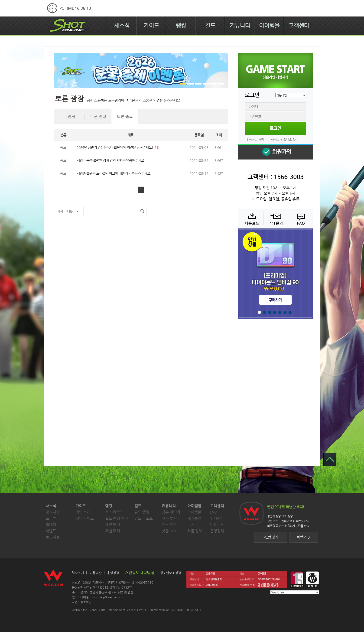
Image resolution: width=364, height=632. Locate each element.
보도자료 (53, 537)
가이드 (151, 26)
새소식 (122, 26)
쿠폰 (191, 525)
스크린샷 (169, 525)
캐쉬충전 (194, 518)
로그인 (275, 128)
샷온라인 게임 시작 (275, 70)
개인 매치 (113, 525)
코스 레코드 (114, 512)
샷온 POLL (170, 531)
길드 (210, 26)
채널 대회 (113, 531)
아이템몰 (269, 26)
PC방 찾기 (271, 537)
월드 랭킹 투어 (117, 518)
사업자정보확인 (82, 602)
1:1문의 (216, 518)
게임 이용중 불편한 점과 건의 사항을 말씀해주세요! (111, 160)
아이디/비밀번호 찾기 (285, 140)
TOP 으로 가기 (330, 459)
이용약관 (95, 573)
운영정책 (217, 531)
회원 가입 (275, 152)
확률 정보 (195, 531)
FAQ (300, 218)
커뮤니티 (240, 26)
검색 (142, 211)
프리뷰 (51, 518)
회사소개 (78, 573)
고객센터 (299, 26)
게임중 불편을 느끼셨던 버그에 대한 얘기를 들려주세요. (114, 173)
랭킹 (181, 26)
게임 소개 (83, 512)
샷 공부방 (169, 518)
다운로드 (250, 218)
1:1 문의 (275, 218)
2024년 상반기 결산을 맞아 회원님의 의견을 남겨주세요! (115, 147)
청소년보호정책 (171, 573)
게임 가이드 (85, 518)
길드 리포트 (144, 518)
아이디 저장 (257, 140)
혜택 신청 (304, 537)
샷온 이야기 (171, 512)
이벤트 (51, 531)
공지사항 (53, 512)
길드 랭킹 (142, 512)
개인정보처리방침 (140, 573)
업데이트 (53, 525)
